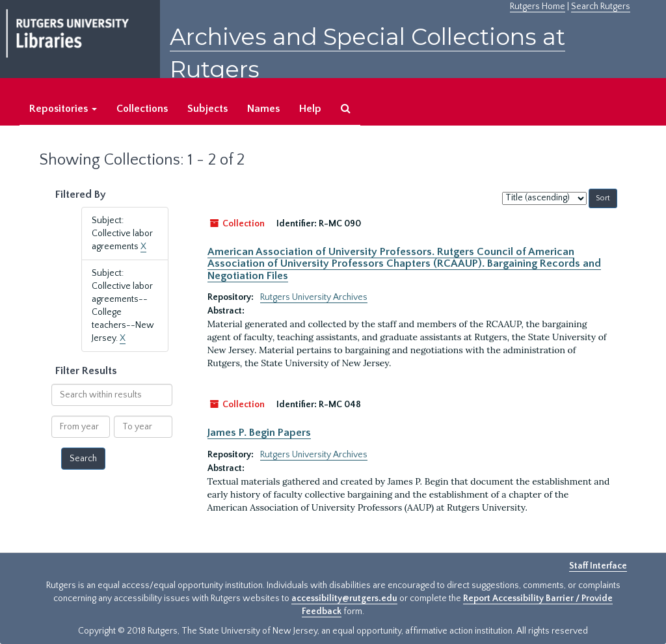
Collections (142, 109)
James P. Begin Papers (259, 433)
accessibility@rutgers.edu (344, 598)
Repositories (63, 109)
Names (263, 109)
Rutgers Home (538, 7)
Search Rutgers (601, 7)
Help (310, 109)
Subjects (207, 109)
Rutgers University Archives (314, 297)
